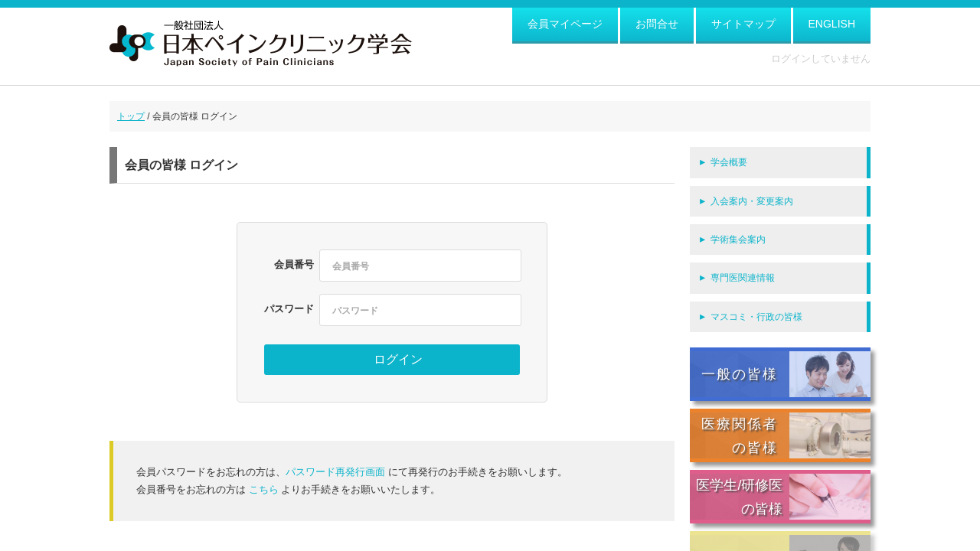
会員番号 (294, 264)
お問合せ (657, 24)
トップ (131, 116)
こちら (264, 489)
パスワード (289, 309)
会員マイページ (565, 24)
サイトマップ (743, 24)
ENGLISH (832, 24)
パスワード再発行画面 (335, 472)
